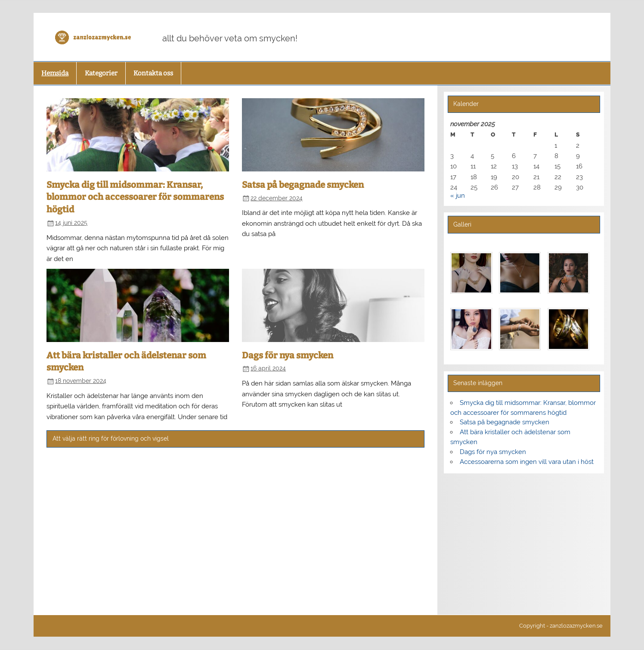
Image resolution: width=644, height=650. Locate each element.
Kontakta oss (153, 73)
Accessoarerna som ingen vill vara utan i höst (527, 462)
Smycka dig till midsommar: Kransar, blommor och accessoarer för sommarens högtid (135, 197)
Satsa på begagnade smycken (303, 185)
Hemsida (55, 73)
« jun (458, 196)
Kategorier (101, 73)
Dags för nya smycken (288, 355)
